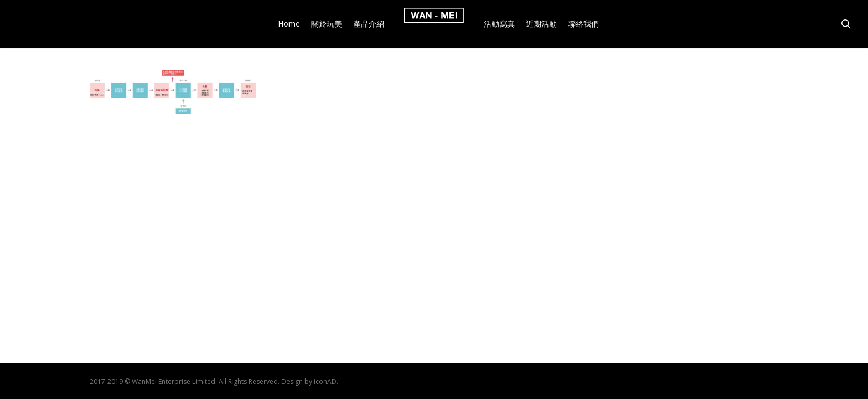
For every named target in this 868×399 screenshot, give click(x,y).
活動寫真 (499, 24)
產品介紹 (369, 24)
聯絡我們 (583, 24)
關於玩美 (327, 24)
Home (289, 24)
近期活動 (541, 24)
